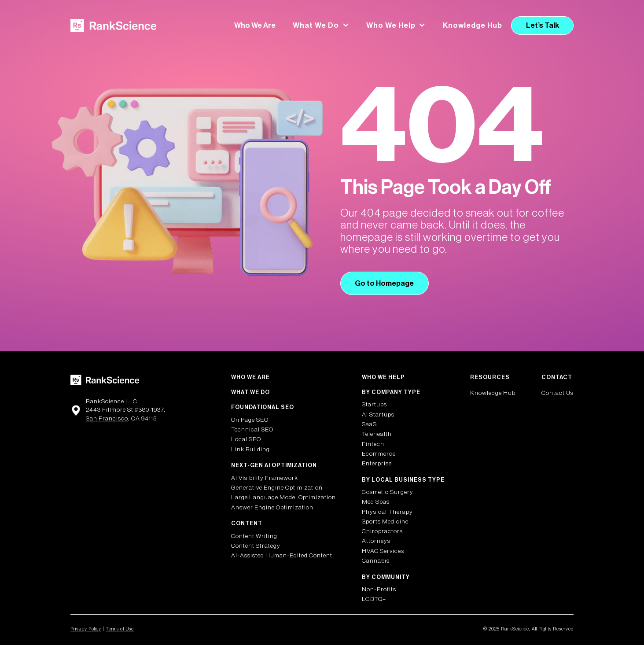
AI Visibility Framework (265, 478)
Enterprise (377, 464)
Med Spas (376, 502)
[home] (113, 26)
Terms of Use (120, 629)
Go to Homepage (384, 283)
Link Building (250, 450)
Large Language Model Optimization (283, 498)
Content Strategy (256, 546)
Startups (374, 405)
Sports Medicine (385, 522)
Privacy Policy (86, 629)
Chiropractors (382, 531)
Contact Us (558, 393)
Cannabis (376, 561)
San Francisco (107, 419)
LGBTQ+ (374, 599)
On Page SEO (250, 420)
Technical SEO (252, 430)
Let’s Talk (543, 25)
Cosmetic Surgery (388, 492)
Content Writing (254, 536)
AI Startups (378, 415)
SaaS (369, 424)
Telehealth (377, 434)
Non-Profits (379, 590)
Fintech (373, 444)
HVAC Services (383, 551)
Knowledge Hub (473, 25)
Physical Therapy (387, 512)
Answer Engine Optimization (272, 508)
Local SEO (246, 439)
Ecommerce (379, 454)
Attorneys (376, 541)
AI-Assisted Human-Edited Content (282, 556)
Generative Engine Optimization (277, 488)
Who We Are (255, 25)
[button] (321, 26)
